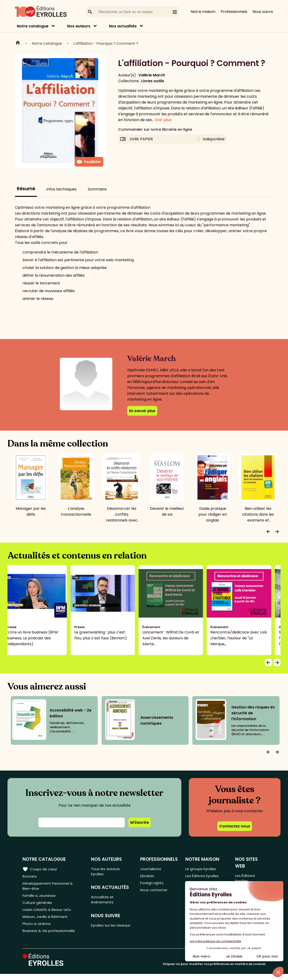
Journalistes (151, 869)
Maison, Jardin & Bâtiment (46, 921)
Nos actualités (123, 26)
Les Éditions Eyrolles (204, 877)
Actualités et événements (104, 902)
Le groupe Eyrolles (202, 869)
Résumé (26, 189)
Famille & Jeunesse (40, 898)
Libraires (148, 877)
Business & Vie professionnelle (50, 937)
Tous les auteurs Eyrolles (107, 872)
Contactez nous (235, 826)
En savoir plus (142, 411)
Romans (30, 877)
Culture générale (38, 906)
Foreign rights (153, 884)
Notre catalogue (33, 26)
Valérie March (152, 75)
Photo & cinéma (37, 929)
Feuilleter (89, 162)
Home (18, 43)
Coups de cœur (40, 869)
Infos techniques (61, 189)
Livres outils (153, 81)
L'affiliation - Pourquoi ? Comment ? (106, 43)
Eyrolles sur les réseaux (105, 931)
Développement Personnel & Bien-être (49, 887)
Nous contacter (155, 892)
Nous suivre (263, 12)
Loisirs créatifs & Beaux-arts (48, 913)
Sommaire (97, 189)
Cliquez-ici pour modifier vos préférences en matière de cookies (214, 970)
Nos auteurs (79, 26)
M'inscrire (140, 822)
